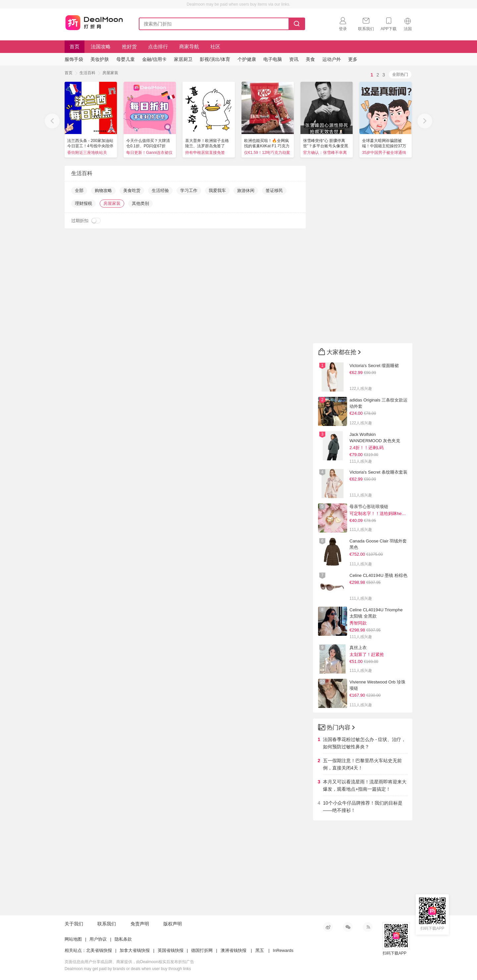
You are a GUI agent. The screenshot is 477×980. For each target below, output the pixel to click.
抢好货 (129, 47)
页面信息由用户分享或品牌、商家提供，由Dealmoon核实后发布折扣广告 (129, 962)
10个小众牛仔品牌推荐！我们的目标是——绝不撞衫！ (363, 807)
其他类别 (140, 203)
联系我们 (107, 924)
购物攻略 (103, 190)
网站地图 (73, 939)
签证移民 (274, 190)
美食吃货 (132, 190)
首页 (75, 47)
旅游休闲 (246, 190)
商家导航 (189, 47)
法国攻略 (101, 47)
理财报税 (83, 203)
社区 (215, 47)
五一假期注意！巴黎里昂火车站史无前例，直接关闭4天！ (362, 764)
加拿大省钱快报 (135, 950)
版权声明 (173, 924)
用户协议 (98, 939)
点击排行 (158, 47)
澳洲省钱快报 (234, 950)
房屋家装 (110, 73)
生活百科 (87, 73)
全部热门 (400, 74)
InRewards (283, 950)
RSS (368, 927)
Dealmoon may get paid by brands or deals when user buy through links (128, 969)
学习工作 (189, 190)
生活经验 (160, 190)
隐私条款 (123, 939)
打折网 (94, 23)
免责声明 (140, 924)
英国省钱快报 (171, 950)
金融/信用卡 (154, 59)
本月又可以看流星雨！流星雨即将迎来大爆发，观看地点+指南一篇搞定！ (365, 785)
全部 (79, 190)
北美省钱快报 (99, 950)
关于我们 (74, 924)
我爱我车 (217, 190)
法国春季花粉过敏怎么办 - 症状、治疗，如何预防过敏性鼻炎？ (364, 743)
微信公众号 (348, 927)
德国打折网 (202, 950)
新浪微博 (328, 927)
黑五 (260, 950)
